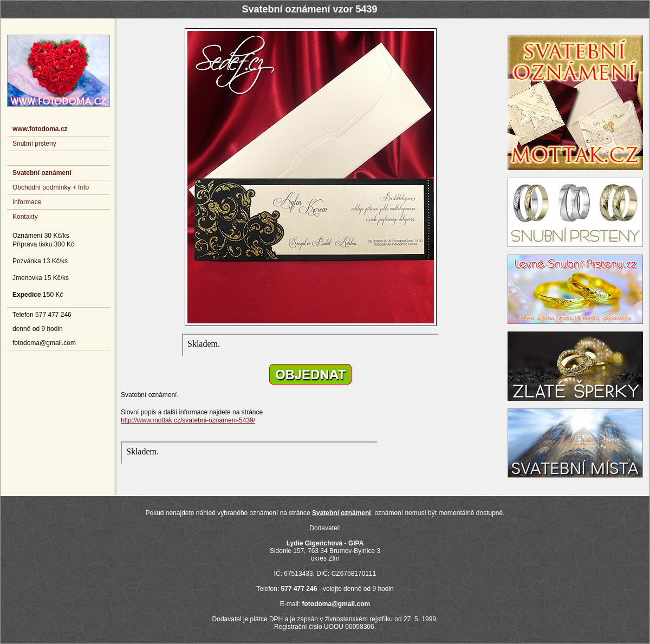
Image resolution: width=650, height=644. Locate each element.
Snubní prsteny (34, 144)
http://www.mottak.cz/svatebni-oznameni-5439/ (188, 420)
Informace (27, 202)
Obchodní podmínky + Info (51, 187)
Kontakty (25, 217)
